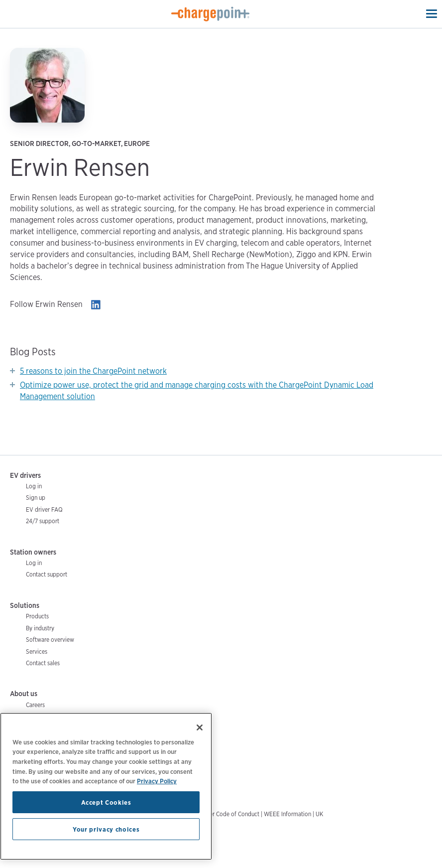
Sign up (36, 498)
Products (37, 616)
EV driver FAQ (44, 509)
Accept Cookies (106, 802)
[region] (106, 786)
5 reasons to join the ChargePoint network (93, 371)
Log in (34, 486)
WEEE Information (287, 814)
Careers (35, 705)
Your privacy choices (106, 829)
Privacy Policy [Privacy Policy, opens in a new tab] (157, 781)
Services (37, 651)
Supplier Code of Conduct (226, 814)
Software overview (50, 640)
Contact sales (43, 663)
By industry (40, 628)
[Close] (200, 727)
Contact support (47, 574)
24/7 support (43, 521)
